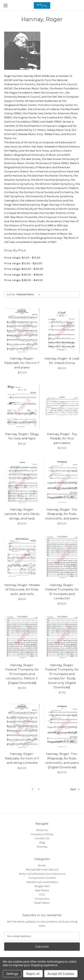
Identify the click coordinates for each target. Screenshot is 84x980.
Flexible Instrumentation (42, 882)
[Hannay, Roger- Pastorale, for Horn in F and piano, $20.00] (22, 331)
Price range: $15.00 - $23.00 (23, 263)
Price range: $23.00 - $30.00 (24, 269)
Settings (12, 974)
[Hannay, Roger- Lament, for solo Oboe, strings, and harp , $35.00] (22, 482)
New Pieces (42, 890)
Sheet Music (42, 903)
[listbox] (29, 295)
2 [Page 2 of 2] (39, 789)
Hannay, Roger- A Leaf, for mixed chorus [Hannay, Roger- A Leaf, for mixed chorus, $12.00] (62, 361)
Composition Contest (42, 878)
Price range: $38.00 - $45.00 (24, 280)
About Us (42, 830)
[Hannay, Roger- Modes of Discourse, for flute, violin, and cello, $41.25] (22, 557)
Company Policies (42, 834)
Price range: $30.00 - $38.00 (24, 275)
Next (75, 789)
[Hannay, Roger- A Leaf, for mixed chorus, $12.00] (62, 331)
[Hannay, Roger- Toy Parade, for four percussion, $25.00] (62, 406)
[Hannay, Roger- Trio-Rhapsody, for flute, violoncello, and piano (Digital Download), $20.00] (62, 726)
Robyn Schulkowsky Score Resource (42, 874)
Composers (42, 899)
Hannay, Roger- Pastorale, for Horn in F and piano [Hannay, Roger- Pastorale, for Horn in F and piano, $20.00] (22, 363)
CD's (42, 895)
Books (42, 865)
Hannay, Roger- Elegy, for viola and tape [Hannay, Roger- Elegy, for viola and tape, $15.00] (22, 436)
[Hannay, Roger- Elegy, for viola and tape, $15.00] (22, 406)
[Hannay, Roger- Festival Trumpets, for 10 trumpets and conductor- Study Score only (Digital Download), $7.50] (62, 637)
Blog (42, 843)
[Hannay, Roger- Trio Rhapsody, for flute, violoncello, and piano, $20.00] (62, 482)
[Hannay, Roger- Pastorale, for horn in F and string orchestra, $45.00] (22, 726)
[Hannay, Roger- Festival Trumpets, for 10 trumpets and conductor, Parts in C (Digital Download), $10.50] (22, 637)
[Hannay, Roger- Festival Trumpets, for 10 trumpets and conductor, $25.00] (62, 557)
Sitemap (42, 847)
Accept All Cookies (61, 974)
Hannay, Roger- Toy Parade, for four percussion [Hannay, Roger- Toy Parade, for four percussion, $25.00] (62, 438)
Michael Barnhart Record (42, 870)
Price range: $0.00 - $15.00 (22, 258)
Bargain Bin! (42, 886)
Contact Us (42, 838)
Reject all (33, 974)
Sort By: (11, 294)
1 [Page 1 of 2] (33, 789)
